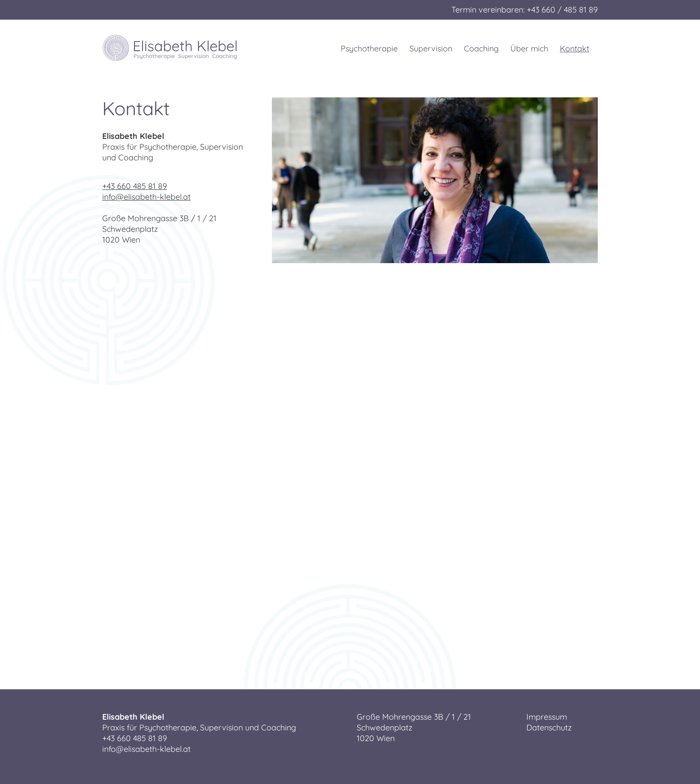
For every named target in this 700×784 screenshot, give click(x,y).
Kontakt (576, 48)
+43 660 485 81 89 (135, 186)
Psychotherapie (369, 48)
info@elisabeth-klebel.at (146, 197)
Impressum (547, 717)
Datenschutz (549, 727)
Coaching (481, 48)
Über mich (529, 48)
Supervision (431, 48)
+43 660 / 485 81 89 (562, 10)
